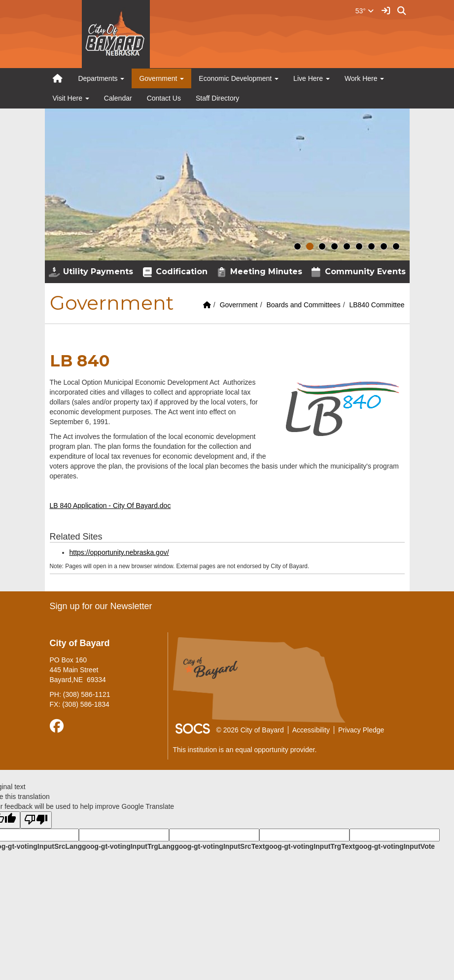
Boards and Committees (303, 305)
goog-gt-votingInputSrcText (220, 846)
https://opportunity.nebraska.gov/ (119, 552)
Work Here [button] (365, 78)
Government (239, 305)
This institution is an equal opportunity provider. (245, 750)
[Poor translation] (36, 820)
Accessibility (311, 730)
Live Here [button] (312, 78)
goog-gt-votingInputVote (395, 846)
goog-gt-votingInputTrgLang (128, 846)
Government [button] (161, 78)
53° (365, 11)
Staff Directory (217, 98)
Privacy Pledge (361, 730)
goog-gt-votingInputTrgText (310, 846)
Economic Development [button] (239, 78)
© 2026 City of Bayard (250, 730)
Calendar (118, 98)
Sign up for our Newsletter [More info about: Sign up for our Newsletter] (101, 606)
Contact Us (164, 98)
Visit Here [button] (71, 98)
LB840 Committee (377, 305)
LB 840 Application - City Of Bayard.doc (110, 506)
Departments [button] (101, 78)
